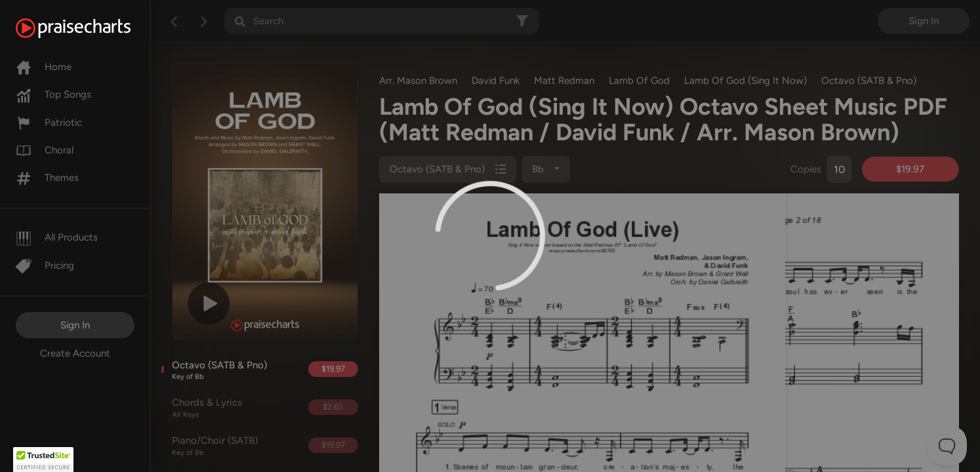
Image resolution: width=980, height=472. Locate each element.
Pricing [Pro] (45, 265)
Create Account (75, 353)
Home (44, 67)
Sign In (75, 325)
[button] (43, 460)
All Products (57, 237)
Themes (47, 178)
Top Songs (53, 94)
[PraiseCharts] (90, 28)
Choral (45, 150)
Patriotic (49, 123)
